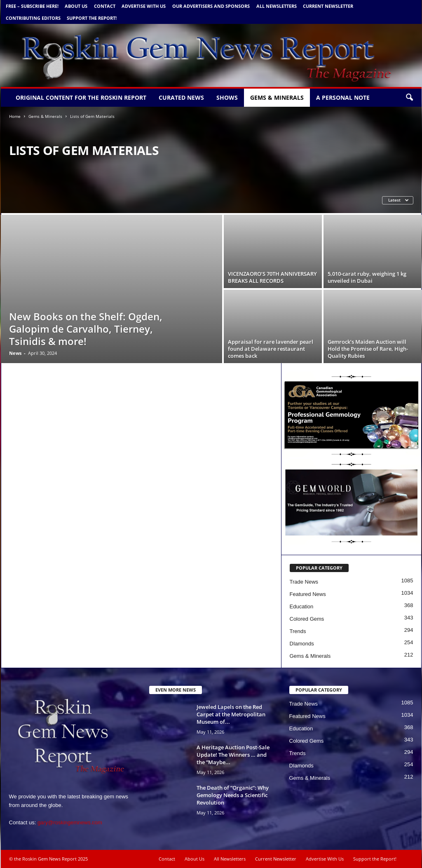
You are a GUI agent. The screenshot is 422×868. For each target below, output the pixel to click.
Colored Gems (307, 619)
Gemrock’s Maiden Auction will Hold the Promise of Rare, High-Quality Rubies (368, 349)
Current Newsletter (328, 6)
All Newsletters (277, 6)
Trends (298, 631)
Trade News (304, 582)
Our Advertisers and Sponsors (211, 6)
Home (15, 116)
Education (302, 606)
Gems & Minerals (277, 97)
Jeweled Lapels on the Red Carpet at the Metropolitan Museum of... (231, 714)
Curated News (181, 97)
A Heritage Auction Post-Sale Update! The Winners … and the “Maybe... (233, 755)
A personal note (343, 97)
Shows (227, 97)
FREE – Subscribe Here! (32, 6)
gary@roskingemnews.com (70, 822)
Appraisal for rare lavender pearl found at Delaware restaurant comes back (271, 349)
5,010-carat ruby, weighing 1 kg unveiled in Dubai (367, 277)
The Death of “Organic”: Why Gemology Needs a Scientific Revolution (233, 795)
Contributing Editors (33, 18)
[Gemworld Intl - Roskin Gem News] (351, 503)
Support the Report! (92, 18)
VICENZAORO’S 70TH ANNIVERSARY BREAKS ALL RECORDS (272, 277)
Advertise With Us (144, 6)
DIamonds (302, 644)
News (15, 353)
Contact (105, 6)
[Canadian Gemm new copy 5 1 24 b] (351, 415)
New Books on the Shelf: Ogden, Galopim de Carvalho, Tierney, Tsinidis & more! (86, 329)
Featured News (308, 594)
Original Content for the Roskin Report (81, 97)
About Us (76, 6)
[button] (409, 98)
